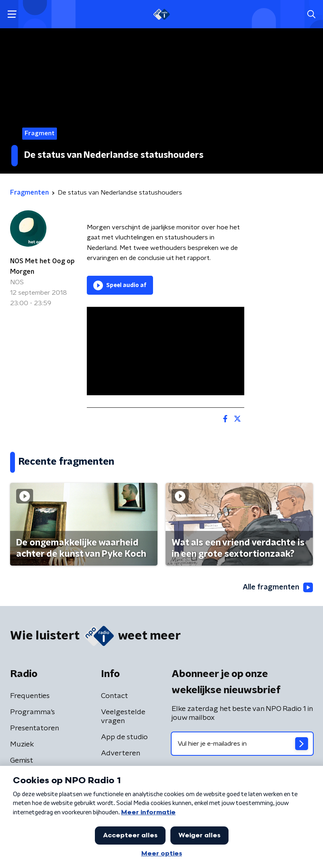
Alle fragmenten (278, 587)
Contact (114, 696)
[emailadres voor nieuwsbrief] (242, 744)
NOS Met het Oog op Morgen (42, 266)
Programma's (33, 712)
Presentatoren (35, 728)
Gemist (22, 761)
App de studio (124, 737)
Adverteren (121, 753)
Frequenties (30, 696)
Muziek (22, 744)
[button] (12, 14)
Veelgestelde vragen (123, 717)
